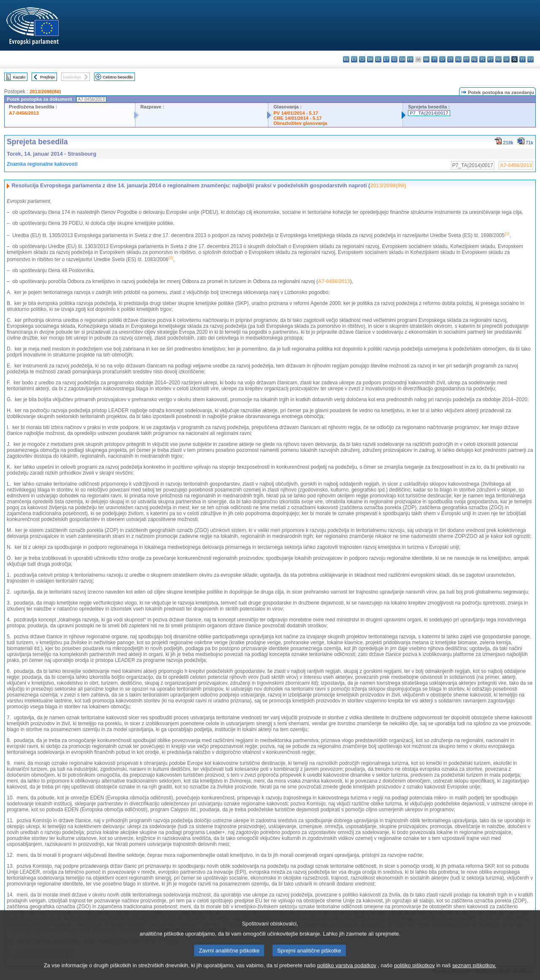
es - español (354, 59)
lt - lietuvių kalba (450, 59)
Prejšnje (47, 77)
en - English (402, 59)
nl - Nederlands (474, 59)
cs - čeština (362, 59)
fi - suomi (522, 59)
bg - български (346, 59)
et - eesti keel (386, 59)
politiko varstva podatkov (347, 973)
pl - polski (482, 59)
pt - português (490, 59)
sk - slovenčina (506, 59)
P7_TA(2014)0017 (429, 113)
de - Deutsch (378, 59)
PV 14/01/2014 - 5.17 (296, 113)
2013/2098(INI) (45, 92)
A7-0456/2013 (24, 113)
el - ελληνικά (394, 59)
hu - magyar (458, 59)
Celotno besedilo (117, 77)
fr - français (410, 59)
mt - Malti (466, 59)
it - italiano (434, 59)
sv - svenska (531, 59)
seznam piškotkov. (474, 973)
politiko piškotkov (414, 973)
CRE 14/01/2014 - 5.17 (297, 118)
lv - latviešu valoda (442, 59)
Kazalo (19, 77)
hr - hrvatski (426, 59)
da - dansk (370, 59)
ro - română (498, 59)
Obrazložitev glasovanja (300, 123)
